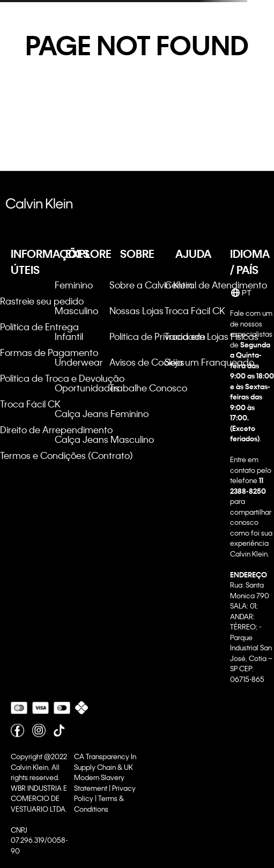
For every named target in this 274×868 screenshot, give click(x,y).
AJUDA (193, 254)
